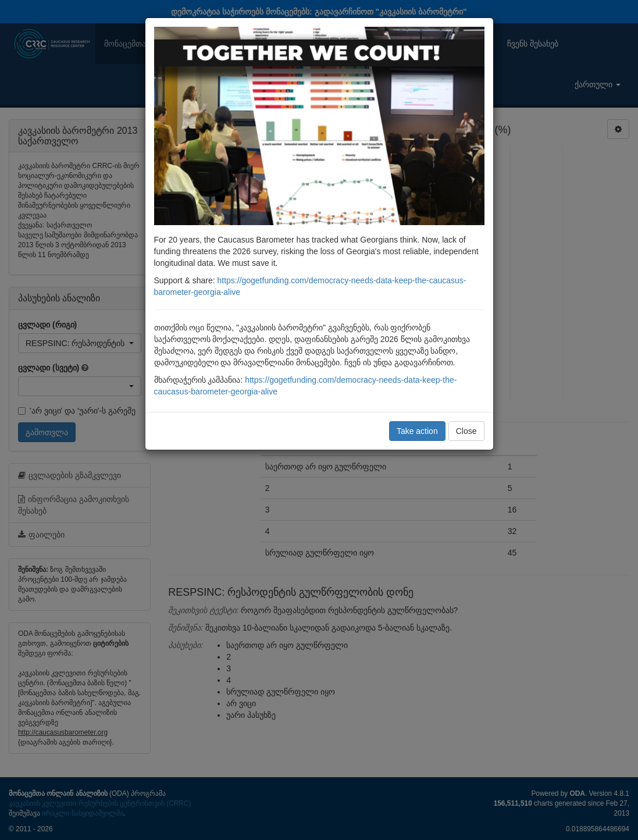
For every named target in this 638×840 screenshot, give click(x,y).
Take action (417, 431)
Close (466, 431)
